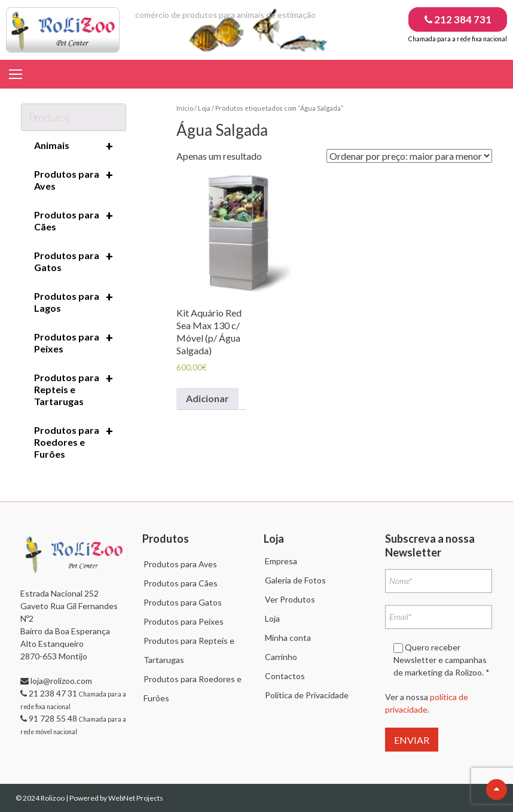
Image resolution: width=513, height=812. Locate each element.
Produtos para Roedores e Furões (74, 442)
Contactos (285, 676)
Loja (204, 108)
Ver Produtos (290, 599)
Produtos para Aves (74, 180)
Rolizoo (53, 798)
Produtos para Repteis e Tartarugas (74, 389)
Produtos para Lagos (74, 302)
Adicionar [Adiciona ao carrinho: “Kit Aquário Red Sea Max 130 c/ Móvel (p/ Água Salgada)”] (207, 398)
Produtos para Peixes (74, 342)
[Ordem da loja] (409, 156)
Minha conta (288, 638)
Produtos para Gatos (74, 261)
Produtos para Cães (74, 220)
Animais (74, 146)
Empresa (281, 561)
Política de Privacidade (307, 695)
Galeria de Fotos (295, 580)
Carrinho (281, 657)
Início (185, 108)
